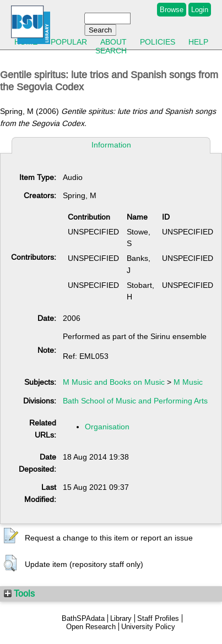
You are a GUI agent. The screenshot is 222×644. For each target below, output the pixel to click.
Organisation (107, 427)
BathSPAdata (83, 618)
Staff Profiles (158, 618)
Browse (172, 10)
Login (200, 10)
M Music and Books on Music (114, 382)
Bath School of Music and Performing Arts (135, 401)
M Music (188, 382)
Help (198, 42)
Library (121, 618)
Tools (19, 593)
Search (111, 51)
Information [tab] (111, 145)
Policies (158, 42)
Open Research (91, 627)
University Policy (148, 627)
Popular (69, 42)
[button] (11, 536)
